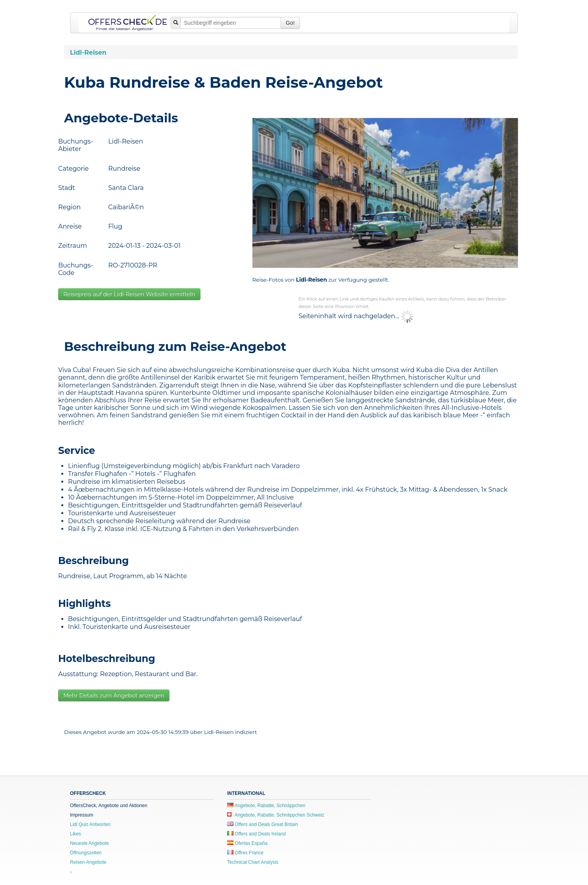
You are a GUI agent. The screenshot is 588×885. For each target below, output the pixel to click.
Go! (290, 23)
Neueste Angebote (89, 843)
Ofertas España (247, 843)
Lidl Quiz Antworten (90, 824)
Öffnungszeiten (86, 853)
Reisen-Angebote (88, 862)
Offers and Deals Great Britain (263, 824)
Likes (75, 834)
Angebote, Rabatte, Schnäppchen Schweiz (276, 815)
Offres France (245, 853)
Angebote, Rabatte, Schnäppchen (266, 806)
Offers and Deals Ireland (256, 834)
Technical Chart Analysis (253, 862)
